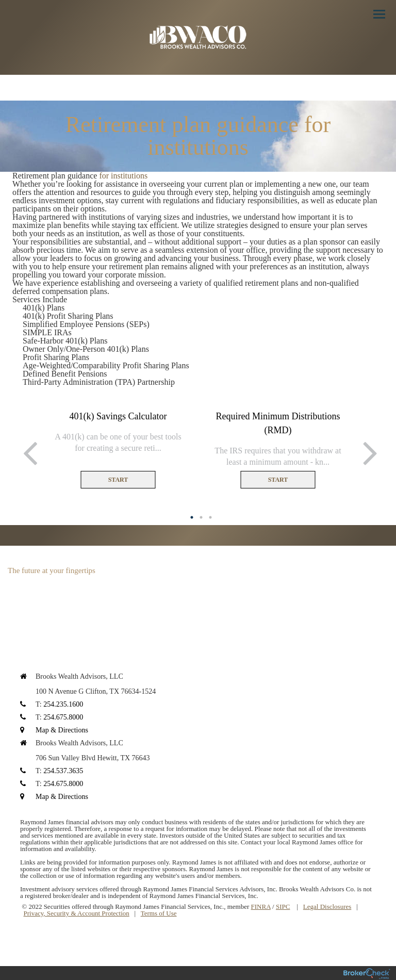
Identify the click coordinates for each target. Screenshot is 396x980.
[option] (118, 449)
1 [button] (192, 517)
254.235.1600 (63, 704)
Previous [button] (28, 452)
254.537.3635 (63, 771)
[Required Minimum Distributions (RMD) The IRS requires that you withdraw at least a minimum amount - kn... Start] (278, 449)
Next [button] (368, 452)
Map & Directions (62, 730)
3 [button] (210, 517)
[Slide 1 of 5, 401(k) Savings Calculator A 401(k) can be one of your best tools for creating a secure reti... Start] (118, 449)
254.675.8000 (63, 717)
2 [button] (201, 517)
